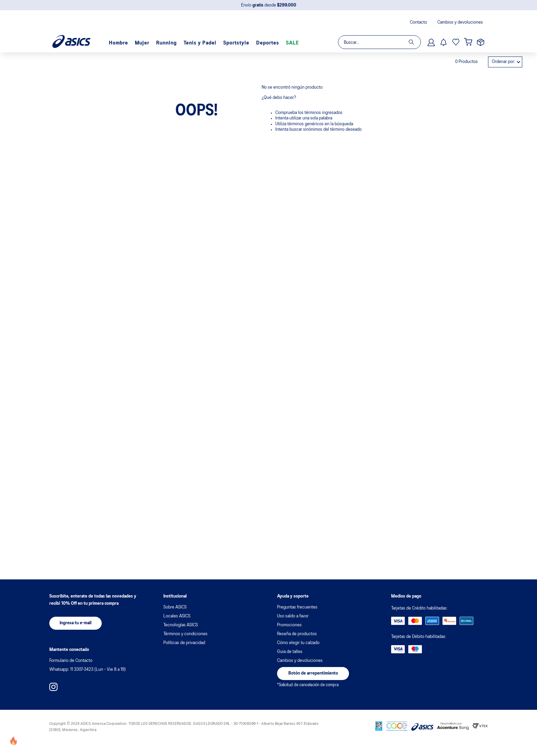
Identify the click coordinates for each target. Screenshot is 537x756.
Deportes (268, 31)
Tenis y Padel (200, 31)
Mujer (142, 31)
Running (166, 31)
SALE (292, 31)
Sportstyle (236, 31)
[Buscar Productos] (415, 30)
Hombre (118, 31)
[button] (76, 623)
